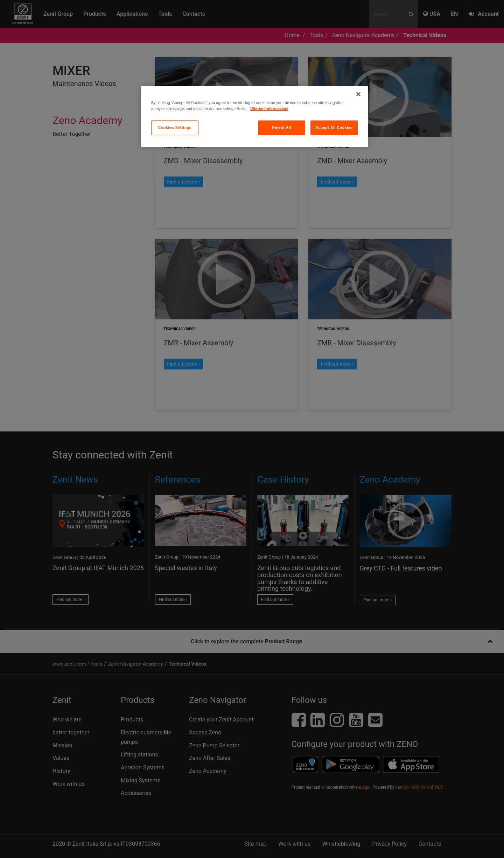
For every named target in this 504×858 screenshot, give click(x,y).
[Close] (358, 94)
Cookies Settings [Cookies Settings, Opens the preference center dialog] (175, 127)
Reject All (282, 127)
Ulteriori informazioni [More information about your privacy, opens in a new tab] (269, 109)
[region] (254, 116)
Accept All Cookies (334, 127)
